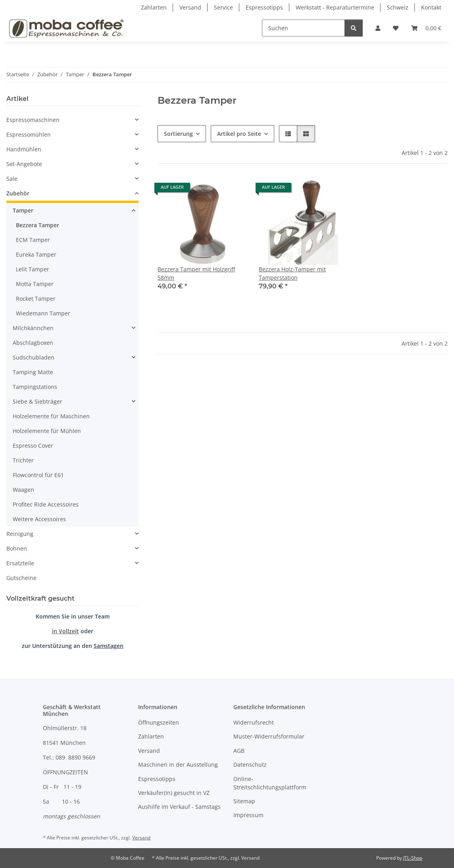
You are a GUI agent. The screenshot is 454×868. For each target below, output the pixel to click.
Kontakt (431, 7)
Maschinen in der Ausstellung (178, 765)
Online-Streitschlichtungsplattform (270, 783)
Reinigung (20, 534)
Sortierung (178, 134)
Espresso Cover (33, 446)
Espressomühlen (29, 134)
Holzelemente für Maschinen (51, 416)
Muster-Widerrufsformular (269, 736)
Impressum (248, 815)
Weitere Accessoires (39, 519)
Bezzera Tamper (38, 225)
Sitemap (244, 801)
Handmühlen (24, 149)
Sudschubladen (34, 357)
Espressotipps (264, 7)
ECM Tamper (33, 240)
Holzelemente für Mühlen (47, 431)
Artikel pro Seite (239, 134)
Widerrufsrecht (254, 722)
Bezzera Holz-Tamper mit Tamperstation (292, 273)
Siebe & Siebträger (38, 401)
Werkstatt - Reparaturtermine (335, 7)
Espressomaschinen (33, 120)
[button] (378, 28)
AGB (239, 751)
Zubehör (18, 193)
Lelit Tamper (33, 269)
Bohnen (17, 548)
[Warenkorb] (426, 28)
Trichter (23, 460)
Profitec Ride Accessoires (46, 504)
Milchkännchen (33, 328)
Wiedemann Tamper (43, 313)
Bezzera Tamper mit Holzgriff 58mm (196, 273)
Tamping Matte (33, 372)
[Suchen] (303, 28)
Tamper (23, 210)
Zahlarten (154, 7)
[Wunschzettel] (396, 28)
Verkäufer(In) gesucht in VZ (174, 793)
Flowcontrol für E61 (38, 475)
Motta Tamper (35, 284)
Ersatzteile (20, 563)
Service (223, 7)
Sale (12, 179)
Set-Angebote (24, 164)
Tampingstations (35, 387)
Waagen (23, 490)
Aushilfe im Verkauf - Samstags (179, 807)
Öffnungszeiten (159, 722)
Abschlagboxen (33, 343)
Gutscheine (21, 578)
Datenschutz (250, 765)
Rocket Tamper (36, 299)
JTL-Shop (413, 858)
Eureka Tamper (36, 254)
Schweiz (398, 7)
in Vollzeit (65, 631)
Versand (190, 7)
